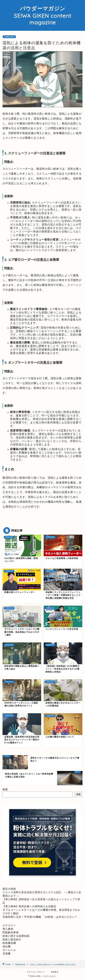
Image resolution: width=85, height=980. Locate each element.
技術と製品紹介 (12, 939)
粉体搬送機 (9, 943)
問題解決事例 (9, 37)
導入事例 (8, 929)
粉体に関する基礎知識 (16, 936)
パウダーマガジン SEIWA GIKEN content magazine (43, 15)
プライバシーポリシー (36, 972)
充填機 (7, 953)
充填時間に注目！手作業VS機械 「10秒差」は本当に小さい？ (40, 917)
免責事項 (55, 972)
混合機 (7, 946)
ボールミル (9, 950)
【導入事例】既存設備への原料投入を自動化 (29, 906)
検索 (5, 789)
